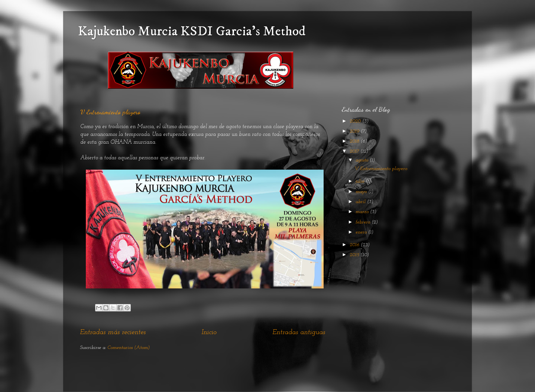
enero (362, 232)
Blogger (313, 377)
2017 (355, 151)
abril (361, 202)
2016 (355, 245)
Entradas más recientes (113, 332)
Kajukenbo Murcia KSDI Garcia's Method (192, 31)
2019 (355, 131)
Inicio (209, 332)
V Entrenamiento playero (110, 112)
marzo (363, 212)
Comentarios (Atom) (129, 348)
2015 (355, 255)
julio (361, 181)
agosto (363, 160)
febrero (364, 222)
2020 (356, 121)
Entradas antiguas (299, 332)
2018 (355, 141)
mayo (362, 192)
